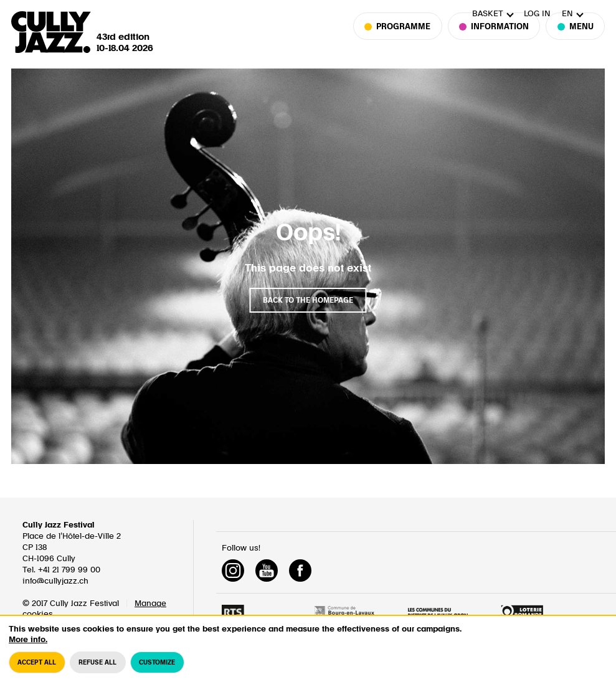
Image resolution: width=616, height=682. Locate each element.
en (567, 14)
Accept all (37, 672)
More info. (28, 649)
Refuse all (97, 672)
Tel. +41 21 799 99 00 (61, 570)
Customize (157, 672)
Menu (575, 44)
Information (494, 44)
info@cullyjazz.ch (55, 581)
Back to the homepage (308, 301)
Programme (403, 44)
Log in (537, 14)
